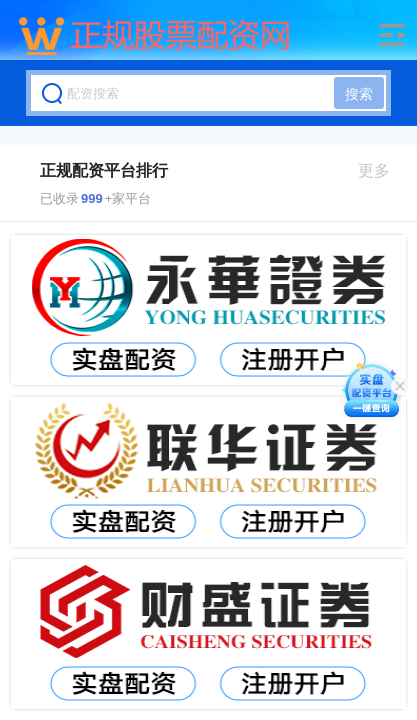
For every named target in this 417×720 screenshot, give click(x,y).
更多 (382, 170)
